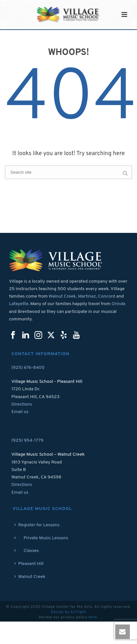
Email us (20, 412)
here (93, 617)
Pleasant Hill (29, 564)
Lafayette (19, 304)
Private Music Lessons (41, 538)
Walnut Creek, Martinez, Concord (82, 296)
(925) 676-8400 (28, 368)
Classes (27, 551)
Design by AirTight (68, 612)
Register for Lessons (37, 525)
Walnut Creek (30, 577)
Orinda (118, 304)
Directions (22, 404)
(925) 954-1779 (27, 441)
